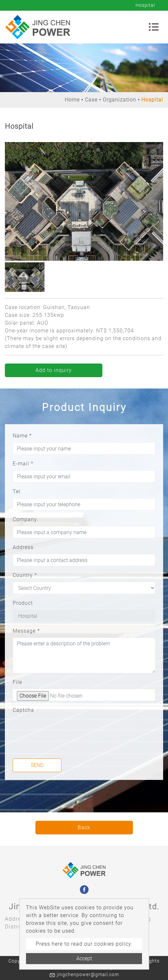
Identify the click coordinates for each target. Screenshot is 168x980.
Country (25, 575)
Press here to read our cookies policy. (84, 944)
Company (25, 519)
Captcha (23, 710)
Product (23, 603)
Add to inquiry (54, 370)
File (17, 682)
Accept (84, 958)
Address (23, 547)
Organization (119, 100)
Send (37, 765)
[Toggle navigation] (154, 27)
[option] (84, 201)
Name (22, 436)
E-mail (23, 464)
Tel (17, 491)
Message (26, 631)
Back (84, 827)
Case (91, 100)
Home (72, 100)
